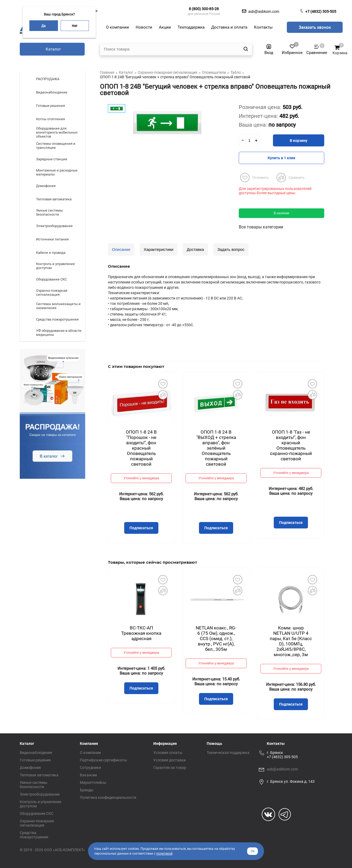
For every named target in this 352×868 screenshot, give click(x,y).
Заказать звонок (315, 27)
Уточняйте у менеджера (141, 478)
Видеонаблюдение (36, 753)
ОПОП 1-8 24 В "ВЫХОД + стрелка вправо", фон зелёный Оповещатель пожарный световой (216, 448)
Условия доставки (169, 760)
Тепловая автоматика (39, 775)
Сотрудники (90, 768)
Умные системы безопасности (34, 785)
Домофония (30, 768)
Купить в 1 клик (281, 158)
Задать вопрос (231, 249)
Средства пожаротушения (34, 835)
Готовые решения (35, 760)
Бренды (87, 790)
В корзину (299, 141)
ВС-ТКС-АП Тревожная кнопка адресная (141, 633)
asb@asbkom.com (282, 769)
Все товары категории (261, 227)
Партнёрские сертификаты (103, 760)
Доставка (195, 249)
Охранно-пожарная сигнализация (37, 823)
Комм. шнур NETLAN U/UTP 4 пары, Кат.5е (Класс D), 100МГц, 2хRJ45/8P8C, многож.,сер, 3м (291, 641)
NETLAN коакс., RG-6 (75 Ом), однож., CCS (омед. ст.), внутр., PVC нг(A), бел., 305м (216, 639)
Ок (253, 851)
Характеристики (159, 249)
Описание (121, 249)
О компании (90, 753)
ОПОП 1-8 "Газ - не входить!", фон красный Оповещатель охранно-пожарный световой (291, 445)
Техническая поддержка (228, 753)
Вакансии (88, 775)
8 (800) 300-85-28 (204, 9)
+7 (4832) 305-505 (321, 11)
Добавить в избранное (163, 384)
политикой (164, 854)
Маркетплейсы (93, 783)
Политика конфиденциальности (108, 797)
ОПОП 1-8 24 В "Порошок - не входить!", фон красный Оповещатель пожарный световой (141, 448)
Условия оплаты (168, 753)
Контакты (276, 744)
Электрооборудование (40, 794)
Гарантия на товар (170, 768)
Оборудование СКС (37, 813)
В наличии (281, 213)
